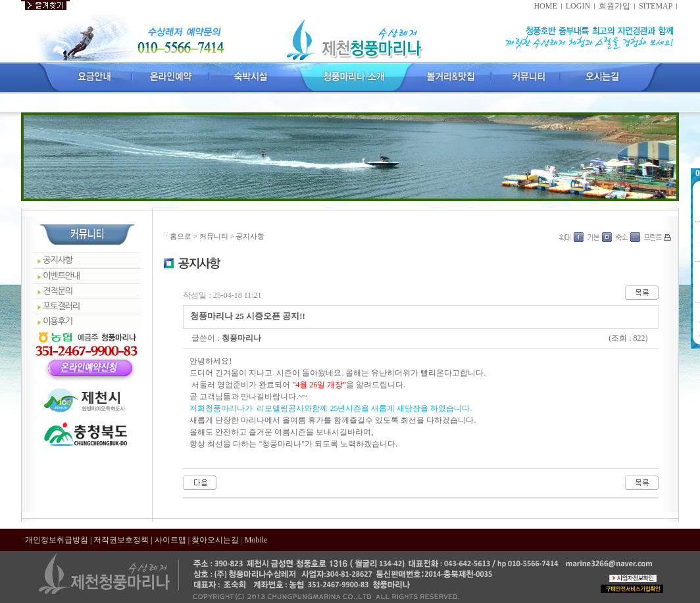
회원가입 (614, 6)
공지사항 (58, 260)
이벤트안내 (61, 276)
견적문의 (58, 291)
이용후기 (58, 321)
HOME (545, 6)
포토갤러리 (61, 306)
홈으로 (181, 236)
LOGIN (578, 6)
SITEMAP (656, 6)
